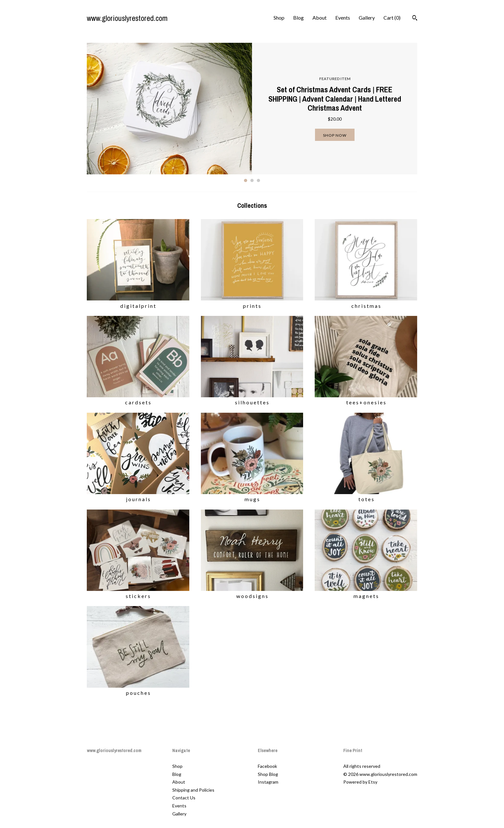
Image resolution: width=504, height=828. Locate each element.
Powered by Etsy (360, 782)
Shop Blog (268, 774)
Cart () (392, 18)
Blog (298, 18)
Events (343, 18)
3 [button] (258, 180)
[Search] (415, 19)
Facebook (267, 766)
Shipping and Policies (193, 790)
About (319, 18)
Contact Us (184, 798)
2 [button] (252, 180)
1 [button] (246, 180)
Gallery (367, 18)
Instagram (268, 782)
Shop (279, 18)
